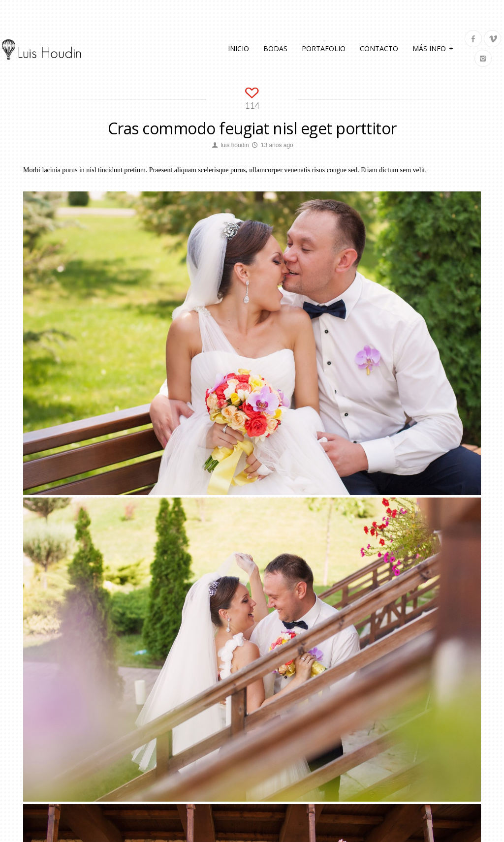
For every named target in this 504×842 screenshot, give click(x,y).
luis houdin (235, 145)
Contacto (379, 48)
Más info (433, 48)
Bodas (275, 48)
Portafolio (324, 48)
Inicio (238, 48)
